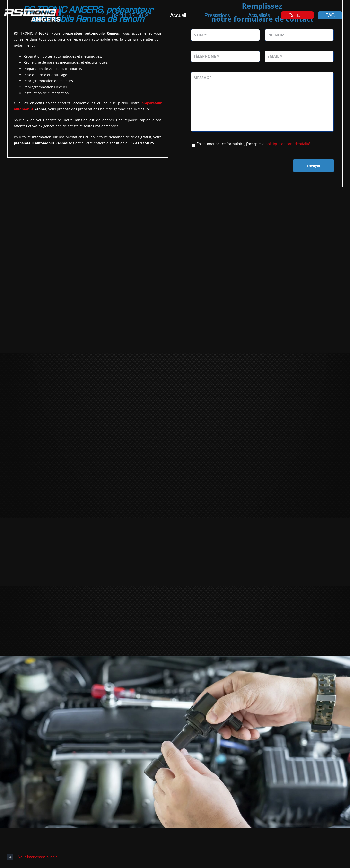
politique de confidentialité (288, 144)
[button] (175, 858)
